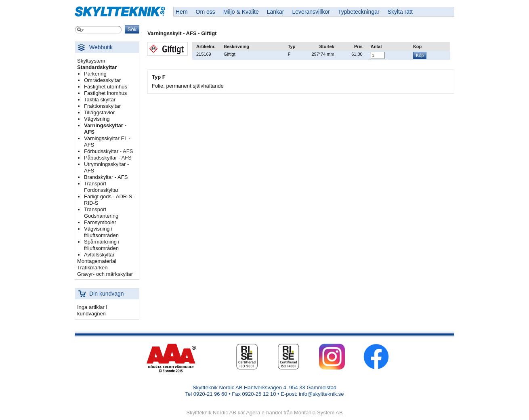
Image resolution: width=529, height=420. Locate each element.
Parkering (95, 74)
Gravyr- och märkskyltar (105, 274)
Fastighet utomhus (106, 87)
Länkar (276, 12)
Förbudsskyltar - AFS (108, 151)
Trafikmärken (92, 268)
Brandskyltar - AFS (106, 177)
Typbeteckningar (359, 12)
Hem (182, 12)
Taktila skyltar (100, 100)
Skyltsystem (91, 61)
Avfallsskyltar (99, 255)
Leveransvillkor (311, 12)
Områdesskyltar (102, 80)
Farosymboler (100, 222)
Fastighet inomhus (105, 93)
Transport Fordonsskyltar (101, 187)
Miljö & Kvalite (241, 12)
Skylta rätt (400, 12)
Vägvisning (97, 119)
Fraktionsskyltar (102, 106)
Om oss (206, 12)
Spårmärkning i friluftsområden (102, 245)
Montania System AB (318, 413)
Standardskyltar (97, 67)
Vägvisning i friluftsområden (101, 232)
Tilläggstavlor (99, 112)
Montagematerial (97, 261)
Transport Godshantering (101, 213)
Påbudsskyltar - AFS (108, 158)
